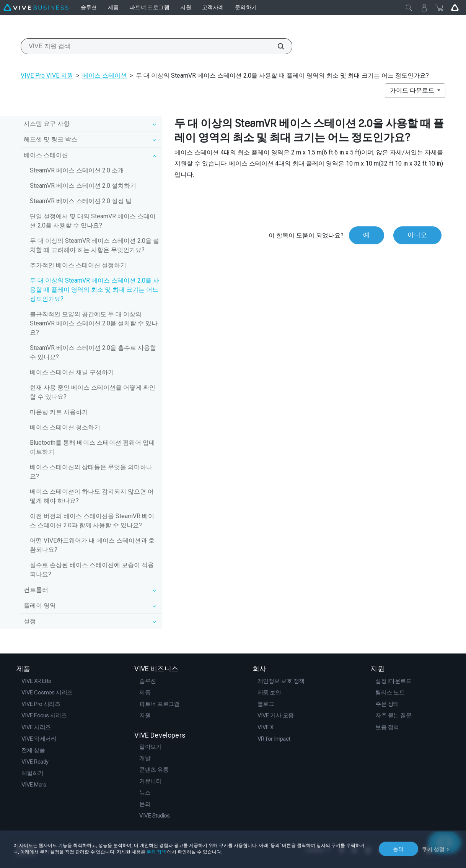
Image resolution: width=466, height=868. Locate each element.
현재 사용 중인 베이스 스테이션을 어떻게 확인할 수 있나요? (93, 392)
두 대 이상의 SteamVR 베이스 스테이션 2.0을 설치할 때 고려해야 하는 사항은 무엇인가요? (95, 245)
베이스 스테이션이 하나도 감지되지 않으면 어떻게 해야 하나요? (92, 496)
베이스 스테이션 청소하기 (65, 427)
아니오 (417, 235)
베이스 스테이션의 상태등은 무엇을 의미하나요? (91, 472)
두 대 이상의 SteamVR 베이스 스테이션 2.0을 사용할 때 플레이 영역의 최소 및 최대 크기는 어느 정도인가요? (95, 290)
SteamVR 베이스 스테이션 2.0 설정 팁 (81, 201)
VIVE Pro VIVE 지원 (47, 76)
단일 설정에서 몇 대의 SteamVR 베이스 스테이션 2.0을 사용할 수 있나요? (93, 221)
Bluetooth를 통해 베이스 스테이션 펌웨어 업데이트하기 (92, 447)
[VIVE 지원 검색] (277, 46)
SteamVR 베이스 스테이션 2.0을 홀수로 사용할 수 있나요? (93, 352)
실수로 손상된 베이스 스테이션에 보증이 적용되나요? (92, 570)
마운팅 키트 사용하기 (59, 412)
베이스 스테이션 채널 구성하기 (72, 372)
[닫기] (409, 8)
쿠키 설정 (433, 848)
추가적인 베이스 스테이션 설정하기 (78, 265)
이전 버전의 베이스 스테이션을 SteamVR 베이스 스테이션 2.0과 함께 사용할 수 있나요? (92, 521)
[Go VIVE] (455, 8)
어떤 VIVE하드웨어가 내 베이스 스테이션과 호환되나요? (92, 545)
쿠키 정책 (156, 852)
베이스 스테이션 (104, 76)
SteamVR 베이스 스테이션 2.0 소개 (77, 170)
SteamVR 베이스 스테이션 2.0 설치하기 (83, 186)
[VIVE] (36, 8)
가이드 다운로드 (413, 90)
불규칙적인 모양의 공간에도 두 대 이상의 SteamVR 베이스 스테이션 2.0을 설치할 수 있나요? (94, 323)
